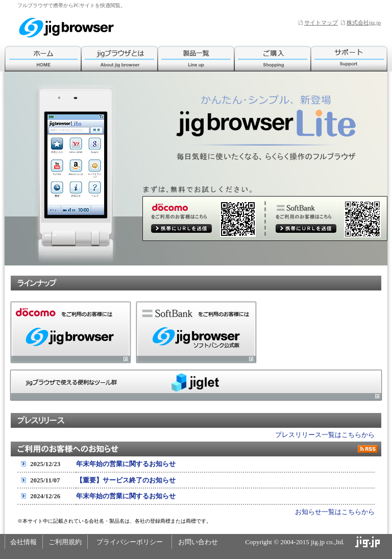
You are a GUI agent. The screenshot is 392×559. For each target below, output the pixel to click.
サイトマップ (321, 22)
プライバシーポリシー (130, 542)
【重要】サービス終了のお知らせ (126, 480)
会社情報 (23, 542)
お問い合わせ (198, 542)
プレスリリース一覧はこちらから (325, 435)
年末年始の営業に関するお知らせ (126, 464)
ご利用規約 (65, 542)
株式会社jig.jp (364, 22)
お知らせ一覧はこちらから (335, 512)
